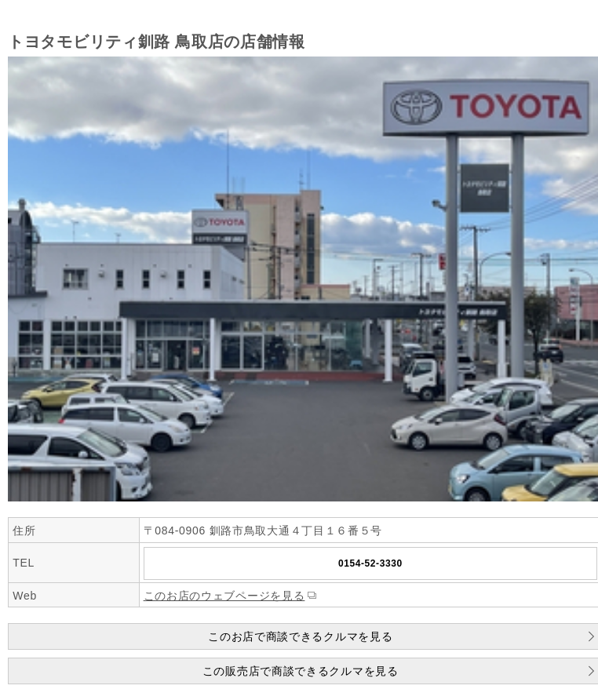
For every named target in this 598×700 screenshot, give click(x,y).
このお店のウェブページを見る (224, 596)
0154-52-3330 (370, 563)
